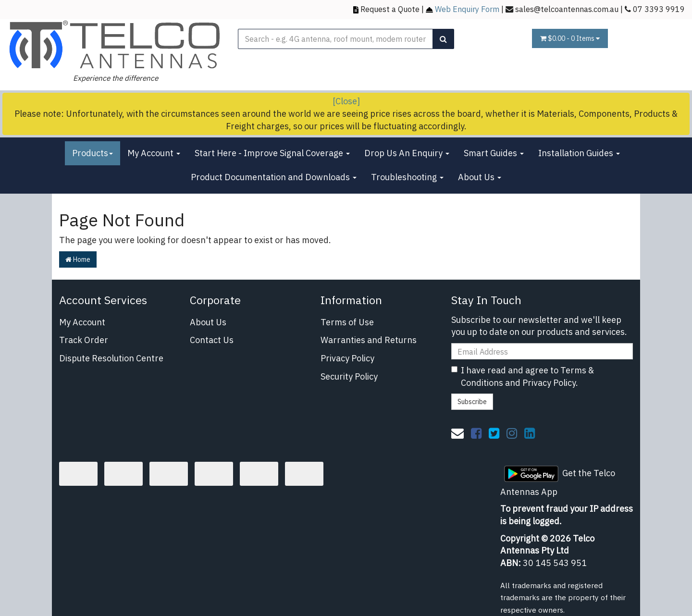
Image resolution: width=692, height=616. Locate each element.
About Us (480, 177)
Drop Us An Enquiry (407, 153)
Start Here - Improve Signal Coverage (272, 153)
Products (93, 153)
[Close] (346, 101)
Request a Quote (390, 9)
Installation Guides (579, 153)
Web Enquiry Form (467, 9)
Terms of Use (347, 322)
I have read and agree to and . (523, 376)
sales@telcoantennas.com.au (567, 9)
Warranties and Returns (369, 340)
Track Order (84, 340)
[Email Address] (542, 351)
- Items (570, 38)
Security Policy (349, 376)
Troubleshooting (407, 177)
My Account (154, 153)
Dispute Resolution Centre (111, 358)
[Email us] (457, 433)
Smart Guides (494, 153)
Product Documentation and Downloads (274, 177)
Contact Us (212, 340)
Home (78, 259)
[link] (476, 433)
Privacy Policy (347, 358)
